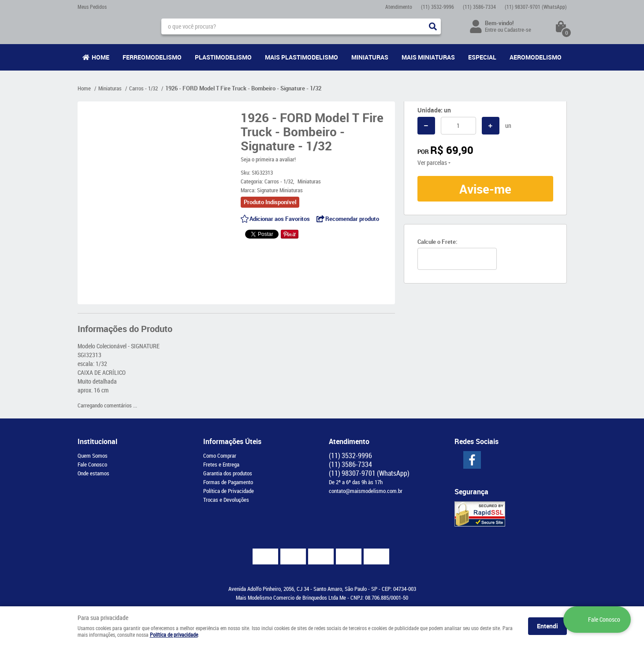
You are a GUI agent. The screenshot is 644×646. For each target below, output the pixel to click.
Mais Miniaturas (428, 57)
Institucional (97, 441)
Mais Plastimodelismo (302, 57)
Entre (491, 30)
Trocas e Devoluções (226, 500)
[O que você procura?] (433, 26)
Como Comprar (220, 456)
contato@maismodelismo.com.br (366, 491)
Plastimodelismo (223, 57)
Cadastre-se (518, 30)
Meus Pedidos (92, 7)
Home (101, 57)
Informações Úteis (232, 441)
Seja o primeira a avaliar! (268, 159)
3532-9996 (437, 7)
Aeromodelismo (536, 57)
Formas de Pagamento (228, 482)
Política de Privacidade (229, 491)
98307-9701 (536, 7)
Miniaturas (370, 57)
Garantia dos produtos (228, 473)
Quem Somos (93, 456)
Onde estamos (93, 473)
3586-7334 (479, 7)
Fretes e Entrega (221, 464)
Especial (482, 57)
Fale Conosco (92, 464)
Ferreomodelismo (152, 57)
